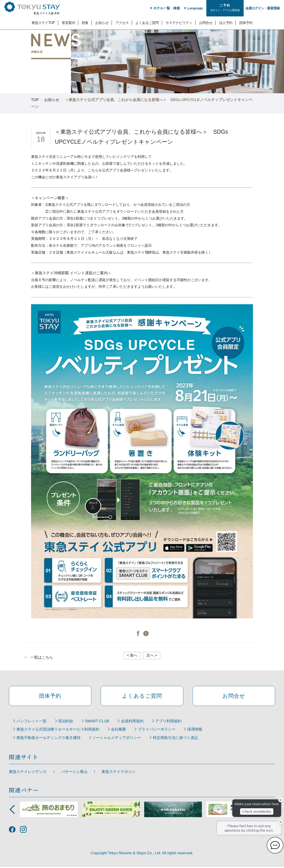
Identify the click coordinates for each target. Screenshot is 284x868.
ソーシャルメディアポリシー (117, 739)
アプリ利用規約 (171, 722)
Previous (12, 810)
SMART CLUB (98, 722)
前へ (132, 655)
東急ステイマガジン (119, 773)
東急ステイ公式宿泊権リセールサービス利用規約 (58, 731)
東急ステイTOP (43, 23)
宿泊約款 (67, 722)
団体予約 (246, 23)
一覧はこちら (42, 657)
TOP (35, 100)
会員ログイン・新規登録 (262, 8)
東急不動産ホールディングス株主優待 (49, 739)
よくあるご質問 (147, 23)
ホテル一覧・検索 (166, 8)
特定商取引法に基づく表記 (177, 739)
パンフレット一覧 (32, 722)
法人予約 (226, 23)
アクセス (122, 23)
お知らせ (102, 23)
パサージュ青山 (74, 773)
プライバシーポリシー (158, 731)
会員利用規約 (134, 722)
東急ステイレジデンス (28, 773)
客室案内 (68, 23)
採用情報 (197, 731)
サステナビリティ (179, 23)
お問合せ (206, 23)
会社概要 (119, 731)
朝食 (85, 23)
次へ (152, 655)
